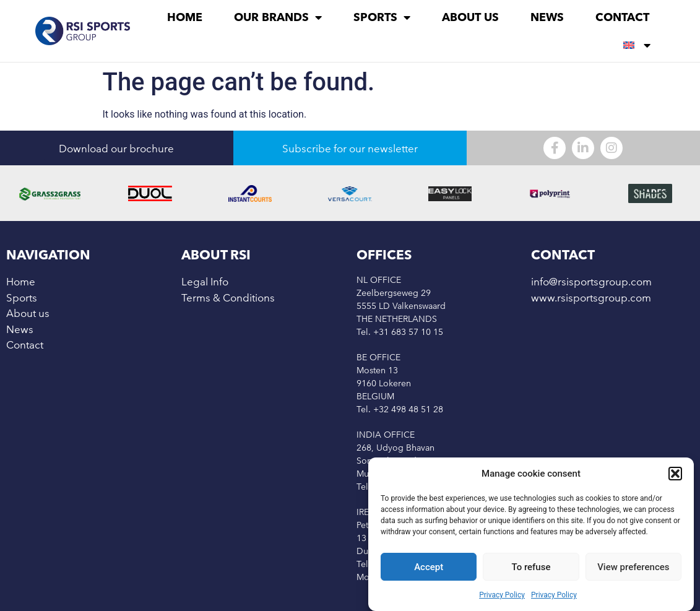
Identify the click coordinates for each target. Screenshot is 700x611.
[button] (675, 474)
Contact (622, 17)
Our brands (278, 17)
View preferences (633, 567)
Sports (382, 17)
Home (185, 17)
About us (470, 17)
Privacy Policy (502, 595)
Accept (429, 567)
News (547, 17)
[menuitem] (637, 45)
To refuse (531, 567)
